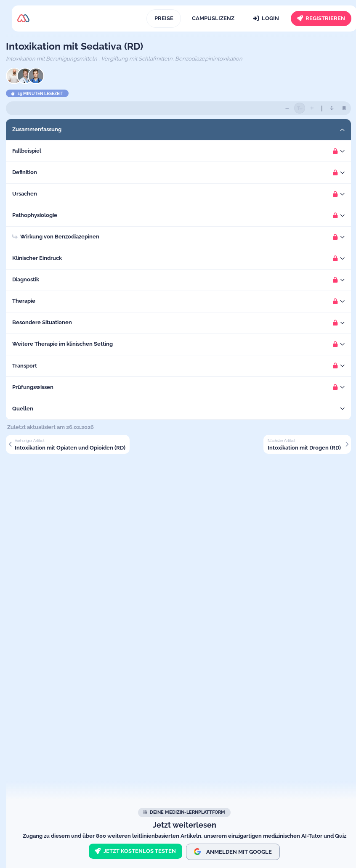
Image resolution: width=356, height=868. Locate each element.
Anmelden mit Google (233, 852)
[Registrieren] (321, 19)
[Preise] (164, 19)
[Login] (266, 19)
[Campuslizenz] (213, 19)
